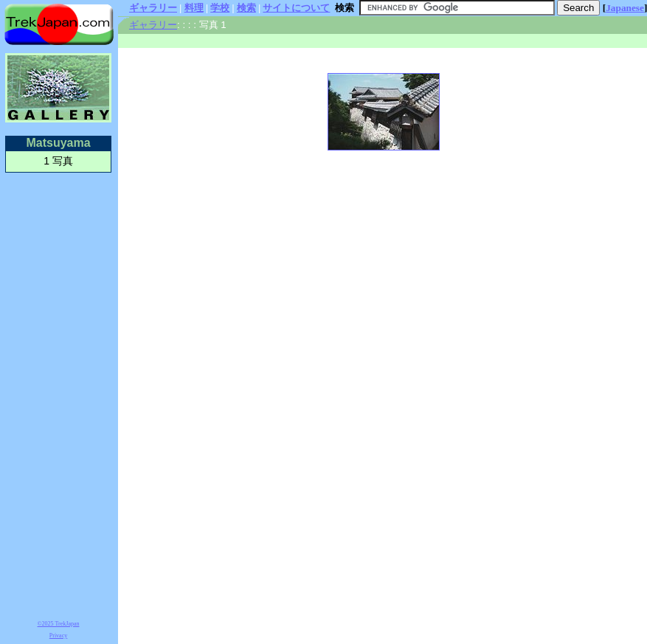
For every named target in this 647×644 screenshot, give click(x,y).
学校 (220, 8)
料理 (194, 8)
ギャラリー (153, 8)
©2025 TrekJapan (59, 624)
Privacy (58, 636)
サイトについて (296, 8)
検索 (246, 8)
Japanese (625, 8)
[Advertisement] (58, 394)
